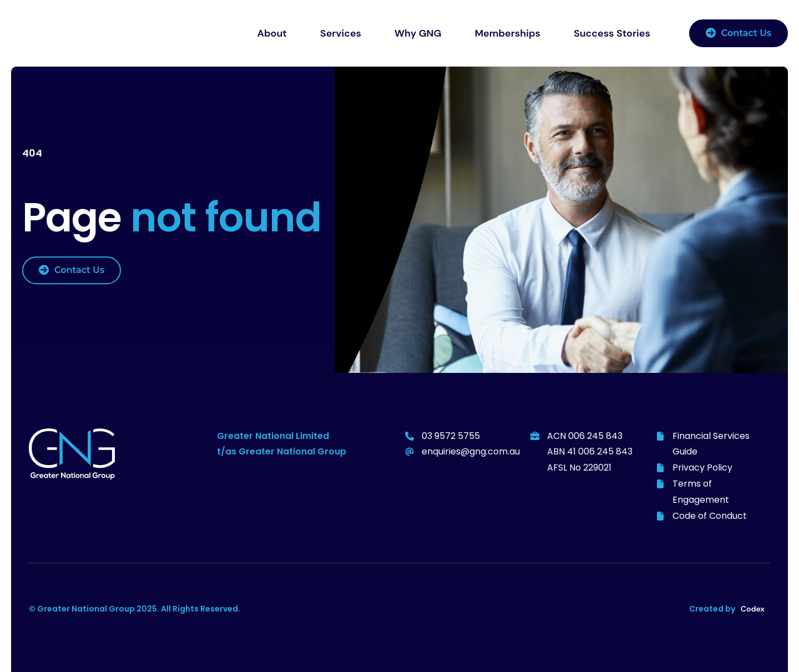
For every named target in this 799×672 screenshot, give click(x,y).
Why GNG (418, 33)
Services (341, 33)
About (272, 33)
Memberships (507, 33)
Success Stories (612, 33)
